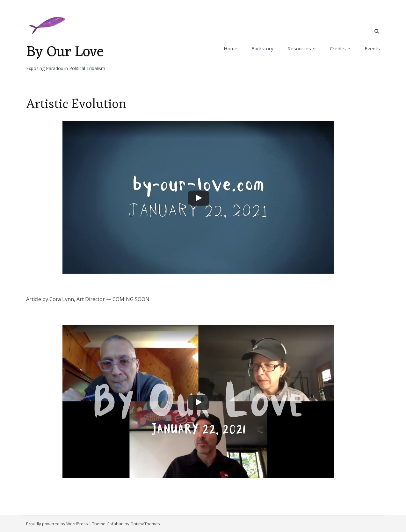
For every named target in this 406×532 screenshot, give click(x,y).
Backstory (262, 48)
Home (231, 48)
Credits (338, 48)
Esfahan (116, 524)
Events (372, 48)
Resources (299, 48)
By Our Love (65, 52)
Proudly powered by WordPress (57, 524)
